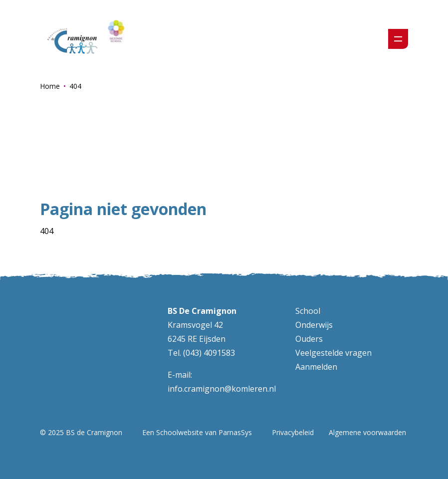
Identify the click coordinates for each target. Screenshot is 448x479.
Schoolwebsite (180, 432)
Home (50, 86)
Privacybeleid (293, 432)
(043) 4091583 (209, 353)
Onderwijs (314, 325)
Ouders (309, 339)
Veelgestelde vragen (334, 353)
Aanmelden (316, 367)
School (308, 311)
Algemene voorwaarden (367, 432)
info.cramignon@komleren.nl (222, 389)
